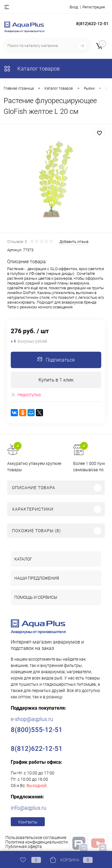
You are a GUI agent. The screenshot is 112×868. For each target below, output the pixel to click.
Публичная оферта (24, 846)
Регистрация (94, 7)
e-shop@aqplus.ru (32, 719)
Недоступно (26, 395)
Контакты (28, 822)
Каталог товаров (32, 69)
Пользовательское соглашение (36, 838)
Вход (74, 7)
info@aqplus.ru (29, 808)
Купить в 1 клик (56, 380)
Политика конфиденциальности (37, 842)
